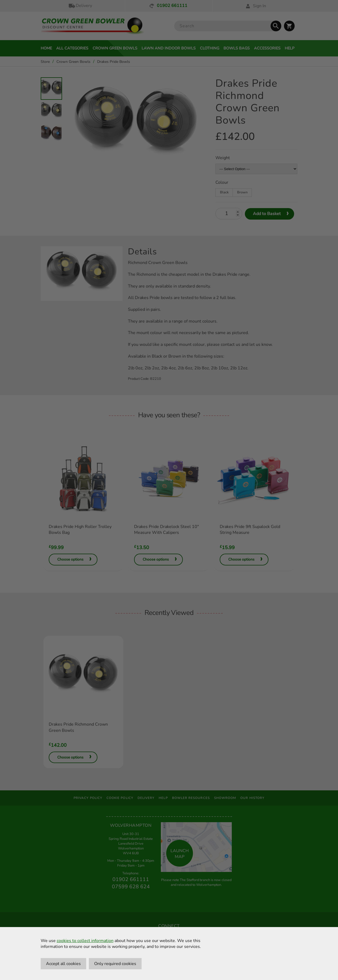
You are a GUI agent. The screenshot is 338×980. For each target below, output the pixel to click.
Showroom (225, 798)
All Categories (72, 48)
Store (45, 62)
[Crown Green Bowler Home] (93, 26)
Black (224, 192)
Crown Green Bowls (115, 48)
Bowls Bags (237, 48)
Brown (242, 192)
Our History (252, 798)
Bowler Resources (191, 798)
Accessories (267, 48)
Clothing (210, 48)
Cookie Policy (120, 798)
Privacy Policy (88, 798)
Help (290, 48)
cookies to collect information (85, 941)
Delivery (80, 6)
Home (46, 48)
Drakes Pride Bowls (114, 62)
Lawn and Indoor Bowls (169, 48)
